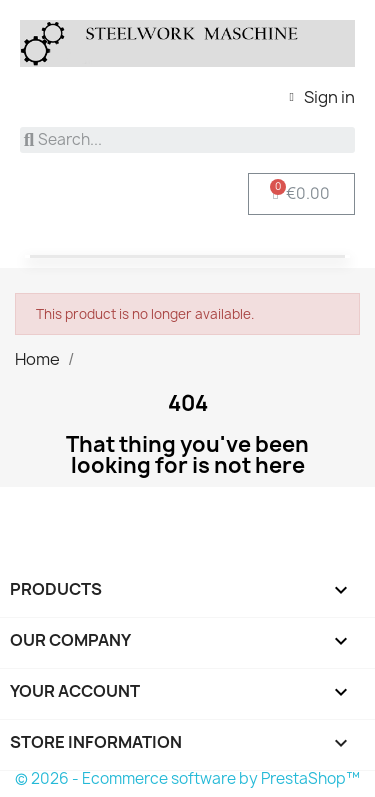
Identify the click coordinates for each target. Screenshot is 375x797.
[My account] (322, 97)
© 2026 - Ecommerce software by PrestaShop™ (187, 778)
